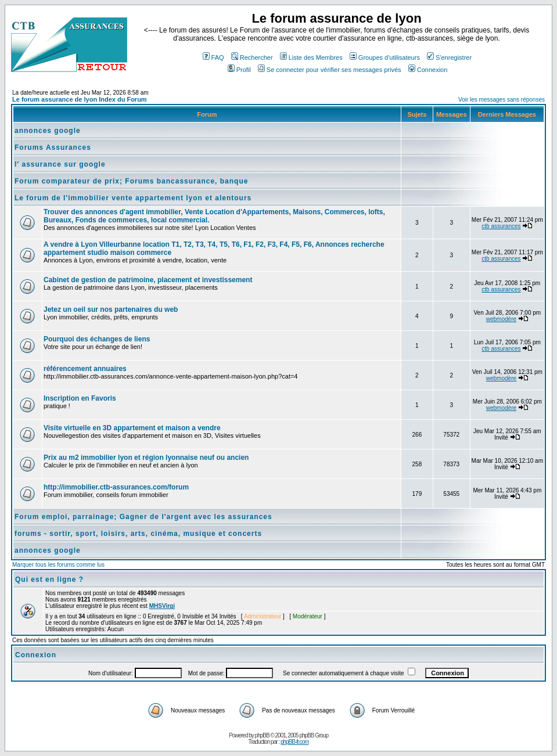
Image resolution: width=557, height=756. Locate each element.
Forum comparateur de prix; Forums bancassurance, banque (131, 181)
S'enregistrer (449, 57)
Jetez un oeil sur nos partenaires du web (111, 309)
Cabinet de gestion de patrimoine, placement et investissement (148, 280)
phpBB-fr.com (295, 742)
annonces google (48, 131)
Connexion (428, 70)
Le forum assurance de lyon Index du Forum (80, 99)
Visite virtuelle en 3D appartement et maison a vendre (132, 428)
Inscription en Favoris (80, 398)
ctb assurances (501, 226)
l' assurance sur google (60, 164)
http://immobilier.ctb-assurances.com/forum (116, 487)
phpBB (262, 735)
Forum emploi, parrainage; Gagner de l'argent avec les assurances (143, 517)
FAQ (213, 57)
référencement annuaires (85, 369)
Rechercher (252, 57)
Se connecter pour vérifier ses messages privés (330, 70)
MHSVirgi (162, 606)
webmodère (501, 319)
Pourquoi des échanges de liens (97, 339)
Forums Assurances (53, 147)
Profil (239, 70)
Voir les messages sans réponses (502, 100)
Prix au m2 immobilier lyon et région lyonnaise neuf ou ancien (146, 458)
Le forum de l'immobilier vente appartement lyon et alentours (133, 198)
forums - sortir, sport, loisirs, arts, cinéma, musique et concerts (138, 534)
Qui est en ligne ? (49, 579)
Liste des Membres (311, 57)
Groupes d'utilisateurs (385, 57)
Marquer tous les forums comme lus (58, 565)
